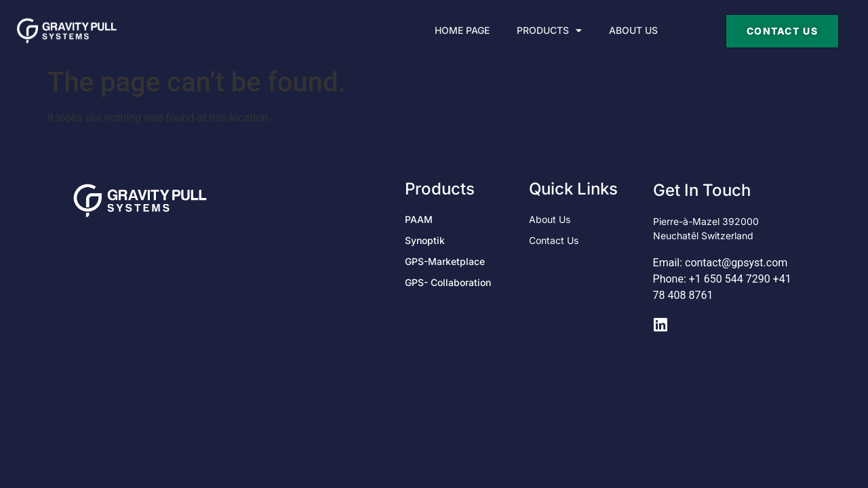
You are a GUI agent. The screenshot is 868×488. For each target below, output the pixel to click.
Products (549, 30)
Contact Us (554, 240)
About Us (633, 30)
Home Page (462, 30)
